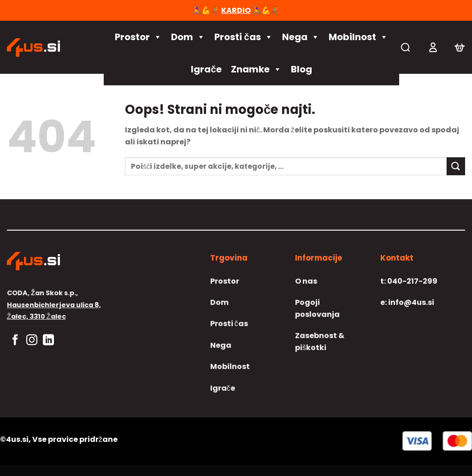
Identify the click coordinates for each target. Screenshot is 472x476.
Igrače (206, 69)
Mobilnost (358, 37)
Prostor (138, 37)
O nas (306, 281)
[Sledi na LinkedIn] (48, 341)
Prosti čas (243, 37)
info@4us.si (407, 302)
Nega (301, 37)
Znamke (256, 69)
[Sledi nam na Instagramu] (32, 341)
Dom (188, 37)
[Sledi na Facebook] (15, 341)
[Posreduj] (456, 166)
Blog (301, 69)
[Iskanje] (405, 47)
